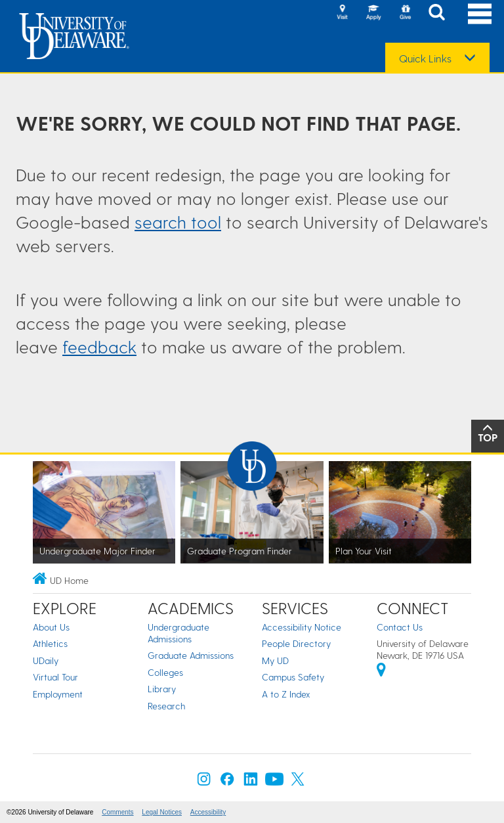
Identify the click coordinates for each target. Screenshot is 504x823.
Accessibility (208, 812)
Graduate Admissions (191, 655)
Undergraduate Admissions (178, 633)
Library (162, 689)
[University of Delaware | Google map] (381, 672)
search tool (178, 222)
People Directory (296, 643)
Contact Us (400, 627)
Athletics (50, 643)
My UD (275, 660)
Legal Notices (162, 812)
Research (166, 706)
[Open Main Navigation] (480, 13)
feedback (99, 346)
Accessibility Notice (302, 627)
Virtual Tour (55, 677)
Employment (58, 694)
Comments (117, 812)
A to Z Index (286, 694)
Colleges (165, 672)
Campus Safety (293, 677)
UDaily (46, 660)
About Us (51, 627)
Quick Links (425, 58)
